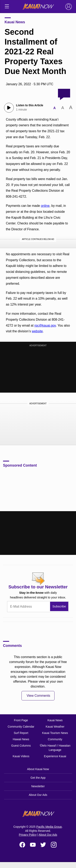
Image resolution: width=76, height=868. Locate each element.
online (45, 206)
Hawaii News (21, 739)
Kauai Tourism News (55, 733)
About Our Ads (38, 795)
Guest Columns (21, 746)
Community (55, 739)
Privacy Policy (28, 835)
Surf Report (21, 733)
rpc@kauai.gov (45, 325)
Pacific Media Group (49, 827)
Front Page (21, 720)
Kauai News (15, 22)
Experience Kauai (55, 756)
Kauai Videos (21, 756)
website (37, 331)
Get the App (38, 778)
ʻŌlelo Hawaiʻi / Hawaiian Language (55, 748)
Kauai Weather (55, 727)
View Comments (38, 696)
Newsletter (38, 786)
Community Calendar (21, 727)
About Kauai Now (38, 769)
